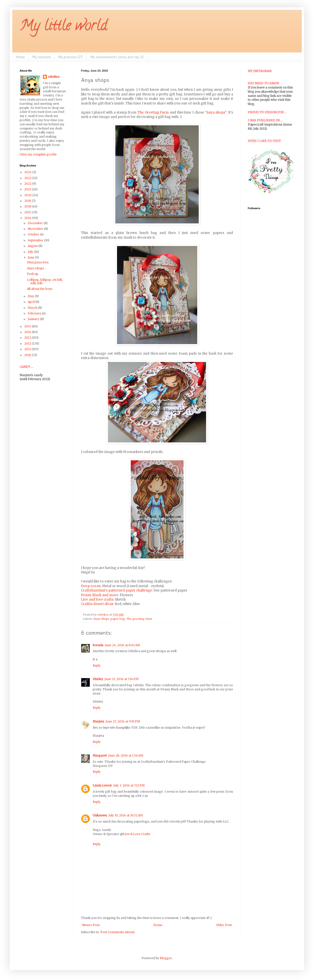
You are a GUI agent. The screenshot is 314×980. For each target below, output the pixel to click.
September (36, 240)
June (31, 257)
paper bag (118, 619)
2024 (28, 172)
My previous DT (71, 57)
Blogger (166, 958)
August (33, 246)
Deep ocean (91, 586)
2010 (28, 355)
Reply (97, 665)
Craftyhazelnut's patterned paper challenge (117, 590)
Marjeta (98, 721)
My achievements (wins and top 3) (117, 57)
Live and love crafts (97, 600)
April (32, 302)
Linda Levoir (102, 785)
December (36, 223)
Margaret (100, 755)
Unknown (100, 815)
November (36, 229)
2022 (28, 184)
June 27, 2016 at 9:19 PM (123, 721)
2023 (28, 178)
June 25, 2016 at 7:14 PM (122, 679)
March (33, 308)
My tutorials (41, 57)
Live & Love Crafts (137, 834)
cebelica (54, 77)
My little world (63, 27)
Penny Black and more (100, 595)
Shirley (98, 679)
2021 (28, 189)
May (31, 296)
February (35, 313)
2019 (28, 201)
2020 (28, 195)
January (34, 319)
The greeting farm (139, 619)
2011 (28, 349)
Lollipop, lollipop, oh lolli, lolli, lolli (45, 281)
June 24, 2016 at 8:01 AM (122, 645)
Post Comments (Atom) (118, 932)
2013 (28, 338)
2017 (28, 212)
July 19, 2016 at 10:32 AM (126, 815)
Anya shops (216, 112)
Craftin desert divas (97, 604)
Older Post (224, 925)
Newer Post (91, 925)
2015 (28, 326)
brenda (98, 645)
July (31, 252)
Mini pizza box (38, 262)
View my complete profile (38, 154)
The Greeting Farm (153, 112)
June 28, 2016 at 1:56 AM (126, 755)
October (34, 234)
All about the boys (40, 289)
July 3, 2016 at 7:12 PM (129, 785)
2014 (28, 332)
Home (20, 57)
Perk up (33, 274)
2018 (28, 206)
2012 (28, 343)
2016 (28, 218)
